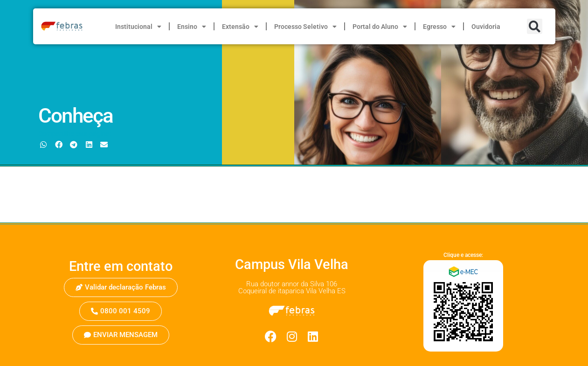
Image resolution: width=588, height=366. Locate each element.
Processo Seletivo (305, 27)
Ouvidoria (486, 27)
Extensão (240, 27)
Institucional (138, 27)
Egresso (439, 27)
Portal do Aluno (380, 27)
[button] (535, 26)
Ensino (192, 27)
